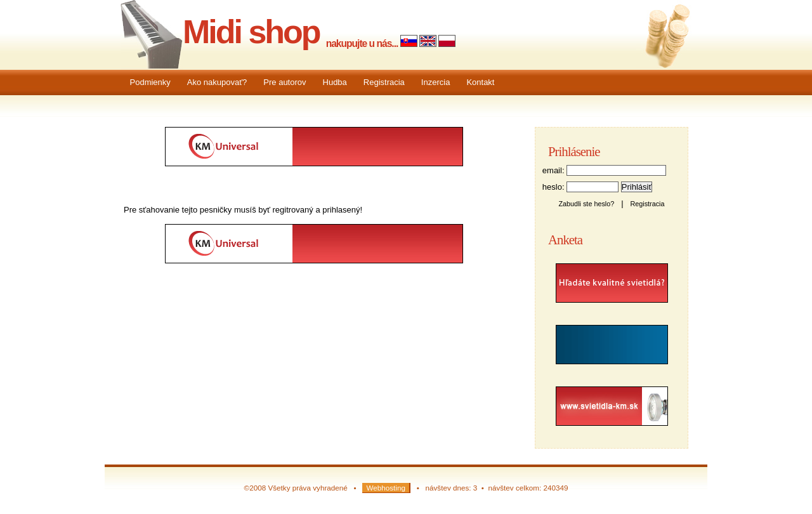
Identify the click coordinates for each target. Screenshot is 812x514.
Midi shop (251, 32)
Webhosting (386, 488)
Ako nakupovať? (217, 82)
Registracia (384, 82)
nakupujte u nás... (362, 43)
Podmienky (150, 82)
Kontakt (480, 82)
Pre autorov (285, 82)
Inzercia (436, 82)
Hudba (335, 82)
